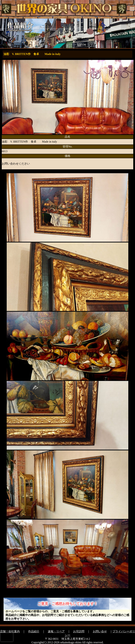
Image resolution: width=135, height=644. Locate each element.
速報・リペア (56, 631)
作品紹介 (34, 631)
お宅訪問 (79, 631)
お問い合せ (100, 631)
